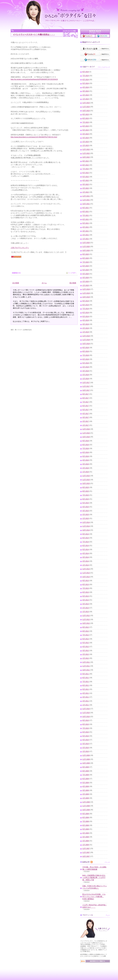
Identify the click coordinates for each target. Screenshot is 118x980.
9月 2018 (86, 348)
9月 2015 (86, 487)
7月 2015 (86, 495)
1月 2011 (86, 705)
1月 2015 (86, 518)
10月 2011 (86, 670)
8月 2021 (86, 212)
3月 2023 (86, 138)
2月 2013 (86, 608)
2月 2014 (86, 561)
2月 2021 (86, 235)
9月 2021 (86, 208)
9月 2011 (86, 674)
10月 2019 (86, 297)
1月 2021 (86, 239)
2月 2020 (86, 282)
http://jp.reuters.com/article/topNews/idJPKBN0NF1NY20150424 (34, 79)
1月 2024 (86, 99)
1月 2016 (86, 472)
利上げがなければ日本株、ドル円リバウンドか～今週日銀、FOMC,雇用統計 (94, 897)
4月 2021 (86, 227)
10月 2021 (86, 204)
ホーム (44, 283)
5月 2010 (86, 736)
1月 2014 (86, 565)
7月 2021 (86, 215)
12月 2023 (86, 103)
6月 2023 (86, 126)
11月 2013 (86, 573)
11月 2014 (86, 526)
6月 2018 (86, 359)
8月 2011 (86, 678)
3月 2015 (86, 511)
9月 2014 (86, 534)
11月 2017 (86, 386)
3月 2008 (86, 837)
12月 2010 (86, 709)
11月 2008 (86, 806)
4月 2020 (86, 274)
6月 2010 (86, 732)
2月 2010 (86, 748)
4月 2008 (86, 833)
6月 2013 (86, 592)
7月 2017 (86, 402)
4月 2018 (86, 367)
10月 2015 (86, 483)
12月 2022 (86, 149)
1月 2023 (86, 146)
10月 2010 (86, 717)
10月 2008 (86, 810)
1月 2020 (86, 285)
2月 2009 (86, 794)
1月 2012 (86, 658)
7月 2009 (86, 775)
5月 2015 (86, 503)
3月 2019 (86, 324)
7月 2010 (86, 728)
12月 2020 (86, 243)
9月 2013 (86, 581)
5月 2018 (86, 363)
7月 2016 (86, 448)
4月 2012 (86, 647)
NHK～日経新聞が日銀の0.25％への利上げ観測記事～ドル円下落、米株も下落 (94, 878)
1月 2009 (86, 798)
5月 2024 (86, 83)
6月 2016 (86, 452)
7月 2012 (86, 635)
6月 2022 (86, 173)
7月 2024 (86, 76)
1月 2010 (86, 751)
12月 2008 (86, 802)
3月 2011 (86, 697)
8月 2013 (86, 585)
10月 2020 (86, 250)
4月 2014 (86, 553)
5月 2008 (86, 829)
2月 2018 (86, 375)
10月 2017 (86, 390)
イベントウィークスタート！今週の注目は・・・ (34, 34)
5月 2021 (86, 223)
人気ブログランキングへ (20, 248)
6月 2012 (86, 639)
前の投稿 (73, 283)
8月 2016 (86, 445)
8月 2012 (86, 631)
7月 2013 (86, 588)
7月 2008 (86, 821)
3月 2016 (86, 464)
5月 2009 (86, 783)
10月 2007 (86, 856)
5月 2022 (86, 177)
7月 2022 (86, 169)
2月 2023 (86, 142)
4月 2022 (86, 181)
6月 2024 (86, 80)
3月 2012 (86, 651)
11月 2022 (86, 153)
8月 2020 (86, 258)
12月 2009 (86, 755)
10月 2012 (86, 623)
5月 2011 (86, 689)
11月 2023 (86, 107)
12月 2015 (86, 476)
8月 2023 (86, 118)
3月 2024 (86, 91)
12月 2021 (86, 196)
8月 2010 (86, 724)
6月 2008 (86, 825)
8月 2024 (86, 72)
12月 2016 (86, 429)
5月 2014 (86, 550)
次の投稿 (16, 283)
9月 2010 (86, 720)
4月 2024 (86, 87)
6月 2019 (86, 313)
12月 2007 (86, 849)
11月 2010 (86, 713)
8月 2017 (86, 398)
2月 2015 (86, 515)
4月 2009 (86, 786)
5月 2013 (86, 596)
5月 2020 (86, 270)
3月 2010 (86, 744)
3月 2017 (86, 417)
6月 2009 (86, 779)
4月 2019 (86, 320)
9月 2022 (86, 161)
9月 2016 (86, 441)
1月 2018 (86, 379)
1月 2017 (86, 425)
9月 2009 (86, 767)
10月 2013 (86, 577)
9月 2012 (86, 627)
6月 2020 (86, 266)
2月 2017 (86, 421)
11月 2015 (86, 480)
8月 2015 (86, 491)
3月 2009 (86, 790)
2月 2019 (86, 328)
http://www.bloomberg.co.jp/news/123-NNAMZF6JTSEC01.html (34, 137)
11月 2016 (86, 433)
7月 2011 (86, 682)
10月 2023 (86, 111)
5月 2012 (86, 643)
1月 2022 (86, 192)
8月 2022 (86, 165)
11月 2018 (86, 340)
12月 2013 (86, 569)
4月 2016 (86, 460)
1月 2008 (86, 845)
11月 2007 (86, 852)
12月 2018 (86, 336)
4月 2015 (86, 507)
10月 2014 (86, 530)
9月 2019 (86, 301)
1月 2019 (86, 332)
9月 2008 (86, 814)
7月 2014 (86, 542)
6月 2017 (86, 406)
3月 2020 (86, 278)
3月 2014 (86, 557)
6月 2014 (86, 546)
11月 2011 (86, 666)
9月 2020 (86, 254)
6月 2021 (86, 219)
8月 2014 (86, 538)
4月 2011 (86, 693)
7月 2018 (86, 355)
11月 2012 (86, 619)
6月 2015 (86, 499)
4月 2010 (86, 740)
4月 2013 (86, 600)
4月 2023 (86, 134)
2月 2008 (86, 841)
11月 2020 (86, 247)
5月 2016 (86, 456)
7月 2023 (86, 122)
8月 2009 (86, 771)
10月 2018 (86, 344)
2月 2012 (86, 654)
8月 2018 (86, 351)
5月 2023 (86, 130)
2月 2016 (86, 468)
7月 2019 (86, 309)
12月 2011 (86, 662)
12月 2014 (86, 522)
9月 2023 (86, 114)
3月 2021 (86, 231)
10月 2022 (86, 157)
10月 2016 (86, 437)
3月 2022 (86, 184)
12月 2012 (86, 616)
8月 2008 (86, 817)
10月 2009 (86, 763)
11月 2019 (86, 293)
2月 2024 (86, 95)
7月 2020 (86, 262)
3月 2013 (86, 604)
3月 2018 (86, 371)
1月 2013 (86, 612)
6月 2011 (86, 685)
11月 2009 (86, 759)
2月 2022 (86, 188)
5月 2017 (86, 410)
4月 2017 (86, 414)
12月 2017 (86, 383)
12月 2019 (86, 289)
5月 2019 (86, 317)
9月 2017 (86, 394)
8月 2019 (86, 305)
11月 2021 (86, 200)
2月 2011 (86, 701)
